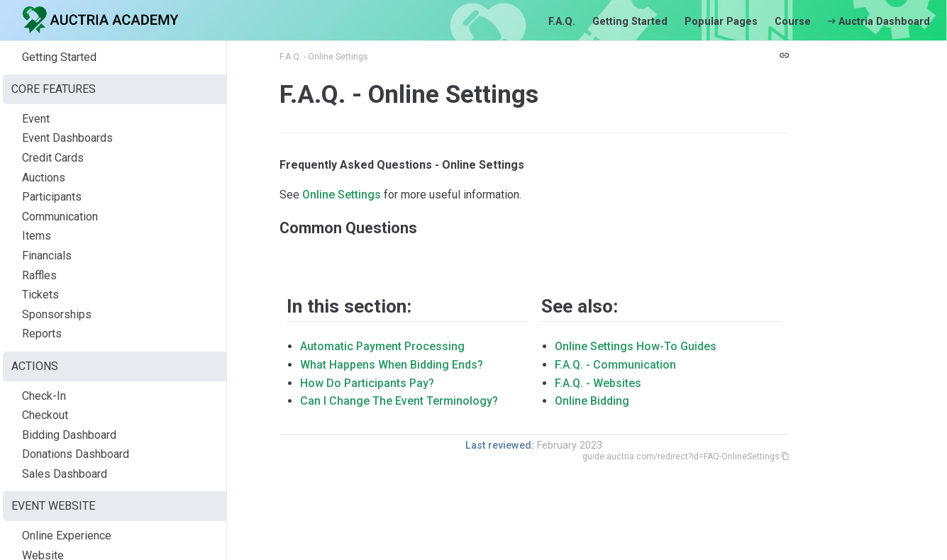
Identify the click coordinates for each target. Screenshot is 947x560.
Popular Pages (721, 22)
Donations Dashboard (76, 454)
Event (36, 119)
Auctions (44, 178)
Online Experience (67, 536)
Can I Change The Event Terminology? (399, 401)
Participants (52, 197)
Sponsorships (57, 314)
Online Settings (342, 195)
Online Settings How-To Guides (636, 346)
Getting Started (630, 22)
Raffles (39, 275)
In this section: (349, 306)
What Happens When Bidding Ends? (392, 365)
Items (37, 236)
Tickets (40, 295)
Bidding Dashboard (69, 435)
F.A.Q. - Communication (615, 365)
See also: (580, 306)
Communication (60, 217)
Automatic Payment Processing (382, 346)
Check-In (44, 396)
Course (793, 22)
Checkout (45, 415)
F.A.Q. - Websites (598, 383)
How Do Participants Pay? (367, 383)
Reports (42, 334)
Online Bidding (592, 401)
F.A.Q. (562, 22)
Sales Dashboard (65, 474)
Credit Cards (53, 158)
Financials (47, 256)
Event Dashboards (67, 138)
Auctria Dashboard (879, 22)
